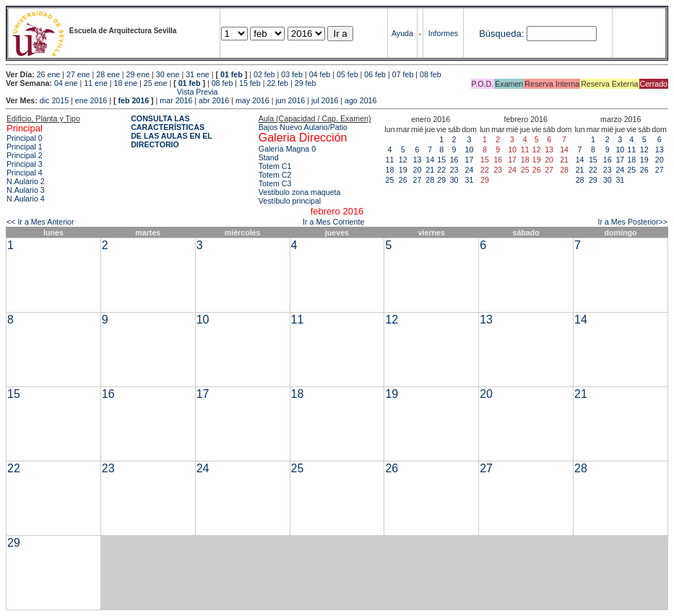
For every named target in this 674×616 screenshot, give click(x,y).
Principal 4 (25, 173)
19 (403, 170)
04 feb (320, 74)
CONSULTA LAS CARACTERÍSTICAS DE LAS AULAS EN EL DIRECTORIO (172, 131)
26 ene (49, 74)
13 (418, 160)
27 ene (78, 74)
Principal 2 (25, 155)
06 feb (375, 74)
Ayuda (402, 33)
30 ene (168, 74)
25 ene (156, 83)
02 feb (264, 74)
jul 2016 (325, 100)
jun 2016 (290, 100)
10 (470, 149)
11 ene (96, 83)
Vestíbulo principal (290, 201)
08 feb (431, 74)
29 (441, 180)
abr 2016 (214, 100)
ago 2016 (360, 100)
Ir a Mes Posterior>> (632, 222)
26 (403, 180)
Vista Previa (112, 92)
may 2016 (252, 100)
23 (454, 170)
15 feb (250, 83)
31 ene (198, 74)
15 (441, 160)
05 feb (347, 74)
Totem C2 (275, 175)
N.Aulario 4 (26, 199)
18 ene (126, 83)
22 (441, 170)
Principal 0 (25, 138)
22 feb (277, 83)
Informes (443, 33)
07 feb (403, 74)
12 (403, 160)
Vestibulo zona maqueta (300, 192)
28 (430, 180)
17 (470, 160)
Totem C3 (275, 183)
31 (470, 180)
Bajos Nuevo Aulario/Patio (303, 127)
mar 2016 (176, 100)
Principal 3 (25, 164)
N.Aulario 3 (26, 190)
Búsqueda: (501, 34)
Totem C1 (275, 166)
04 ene (66, 83)
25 (390, 180)
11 (390, 160)
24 (470, 170)
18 (390, 170)
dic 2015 (54, 100)
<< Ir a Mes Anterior (40, 222)
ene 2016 (91, 100)
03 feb (292, 74)
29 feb (306, 83)
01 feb (232, 74)
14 (430, 160)
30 (454, 180)
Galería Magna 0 (287, 149)
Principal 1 (25, 147)
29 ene (138, 74)
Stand (269, 157)
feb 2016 (133, 100)
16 (454, 160)
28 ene (108, 74)
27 (418, 180)
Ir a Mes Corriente (333, 222)
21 (430, 170)
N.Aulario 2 (26, 181)
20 (418, 170)
